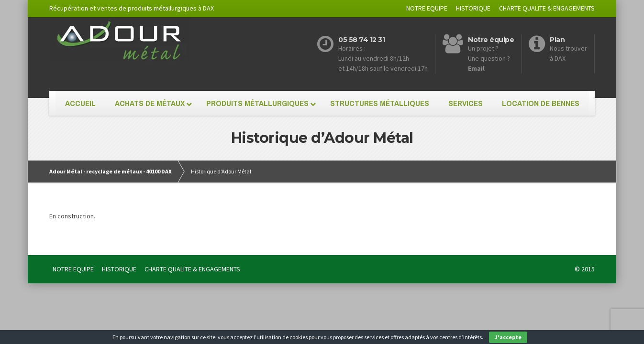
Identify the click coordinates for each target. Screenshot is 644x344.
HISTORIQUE (473, 8)
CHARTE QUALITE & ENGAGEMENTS (547, 8)
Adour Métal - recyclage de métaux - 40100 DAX (111, 171)
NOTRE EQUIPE (427, 8)
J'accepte (508, 337)
